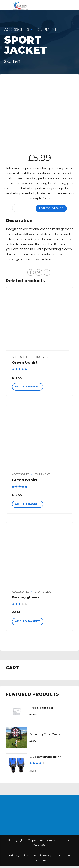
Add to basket (51, 208)
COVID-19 (64, 858)
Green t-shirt (25, 363)
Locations (39, 863)
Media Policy (43, 858)
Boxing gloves (26, 598)
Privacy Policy (19, 858)
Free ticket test (41, 710)
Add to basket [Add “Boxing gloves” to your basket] (29, 623)
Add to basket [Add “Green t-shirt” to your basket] (29, 387)
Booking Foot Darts (45, 736)
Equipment (45, 29)
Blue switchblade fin (46, 758)
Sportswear (43, 593)
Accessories (17, 29)
